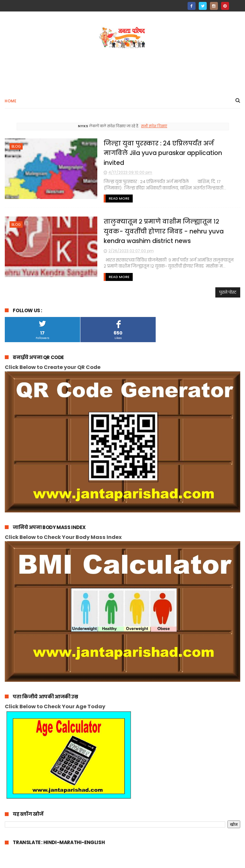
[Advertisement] (122, 69)
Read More (119, 198)
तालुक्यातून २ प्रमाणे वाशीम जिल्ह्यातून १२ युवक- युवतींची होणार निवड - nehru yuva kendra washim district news (164, 231)
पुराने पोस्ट (228, 292)
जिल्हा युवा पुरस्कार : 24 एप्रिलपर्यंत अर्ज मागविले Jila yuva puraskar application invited (163, 153)
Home (11, 101)
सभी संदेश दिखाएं (154, 126)
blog (16, 146)
